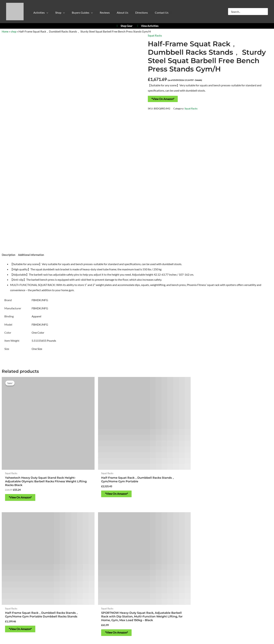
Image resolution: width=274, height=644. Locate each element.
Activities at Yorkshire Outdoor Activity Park (37, 522)
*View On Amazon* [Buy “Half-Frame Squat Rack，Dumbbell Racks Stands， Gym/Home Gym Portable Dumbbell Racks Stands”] (161, 471)
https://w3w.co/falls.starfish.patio (137, 563)
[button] (43, 13)
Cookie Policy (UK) (127, 584)
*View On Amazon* (163, 99)
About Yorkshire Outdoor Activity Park (137, 573)
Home (5, 31)
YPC (188, 522)
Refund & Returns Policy (154, 584)
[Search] (265, 12)
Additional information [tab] (33, 255)
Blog (174, 584)
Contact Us (137, 589)
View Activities (147, 26)
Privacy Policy (105, 584)
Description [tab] (9, 255)
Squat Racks (155, 35)
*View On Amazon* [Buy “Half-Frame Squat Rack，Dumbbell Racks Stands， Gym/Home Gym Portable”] (92, 471)
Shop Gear (124, 26)
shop (14, 31)
